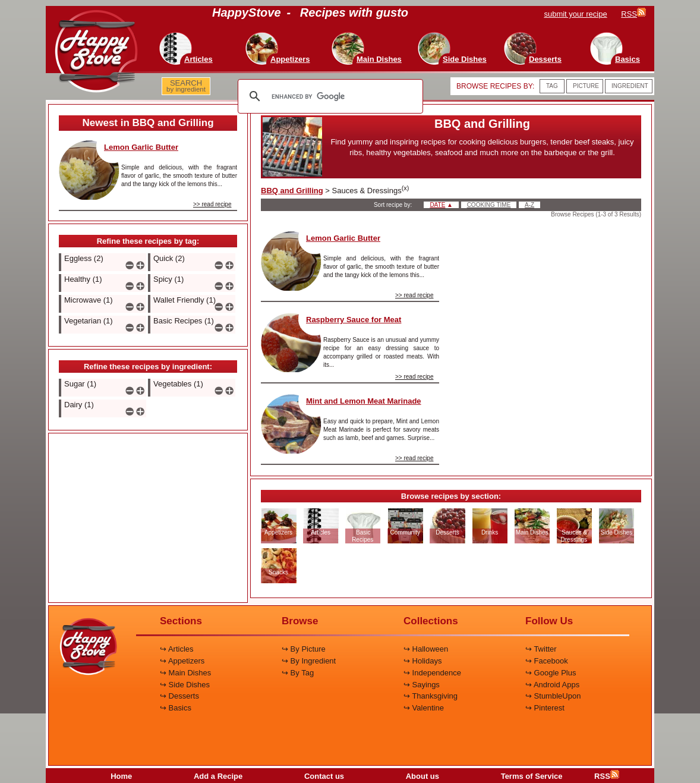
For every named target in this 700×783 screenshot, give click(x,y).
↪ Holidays (422, 661)
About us (422, 776)
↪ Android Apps (552, 685)
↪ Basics (176, 708)
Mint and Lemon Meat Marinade (364, 401)
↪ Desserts (179, 696)
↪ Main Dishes (185, 673)
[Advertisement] (148, 518)
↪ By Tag (298, 673)
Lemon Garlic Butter (141, 147)
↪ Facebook (547, 661)
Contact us (324, 776)
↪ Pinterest (545, 708)
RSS (607, 776)
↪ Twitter (541, 649)
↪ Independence (432, 673)
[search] (329, 96)
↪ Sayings (422, 685)
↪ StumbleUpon (553, 696)
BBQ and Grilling (292, 191)
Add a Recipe (218, 776)
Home (121, 776)
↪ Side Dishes (185, 685)
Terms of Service (532, 776)
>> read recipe (212, 204)
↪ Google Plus (551, 673)
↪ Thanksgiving (431, 696)
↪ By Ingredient (309, 661)
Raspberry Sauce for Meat (354, 320)
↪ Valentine (424, 708)
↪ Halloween (426, 649)
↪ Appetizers (182, 661)
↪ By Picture (304, 649)
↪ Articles (177, 649)
